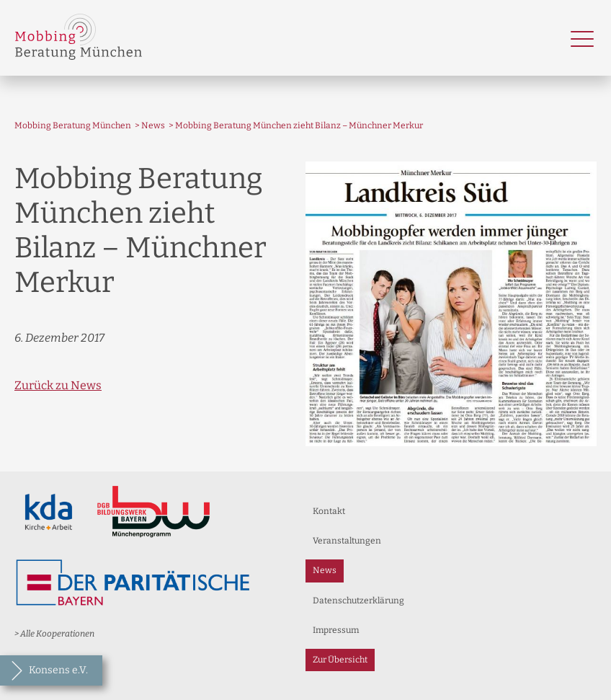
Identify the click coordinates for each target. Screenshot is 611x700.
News (153, 125)
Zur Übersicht (340, 660)
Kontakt (329, 511)
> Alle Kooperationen (54, 634)
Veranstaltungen (347, 541)
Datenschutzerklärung (358, 601)
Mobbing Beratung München (73, 125)
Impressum (336, 630)
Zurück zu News (58, 385)
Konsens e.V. (58, 670)
